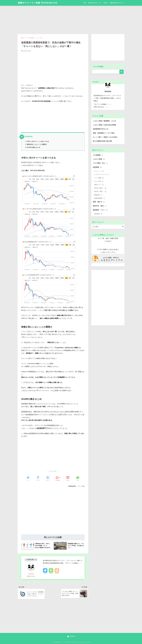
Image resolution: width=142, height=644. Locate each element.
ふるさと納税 (99, 159)
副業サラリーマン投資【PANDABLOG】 (38, 3)
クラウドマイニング (102, 175)
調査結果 (98, 195)
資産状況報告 (100, 198)
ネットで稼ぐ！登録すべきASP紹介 (105, 137)
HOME (71, 636)
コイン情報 (99, 178)
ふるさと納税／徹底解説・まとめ (104, 121)
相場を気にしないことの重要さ (36, 144)
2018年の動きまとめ (33, 147)
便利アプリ (99, 185)
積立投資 (98, 214)
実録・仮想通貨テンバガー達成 (104, 133)
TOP (85, 3)
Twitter (106, 3)
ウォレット (99, 171)
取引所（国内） (100, 188)
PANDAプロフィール (95, 3)
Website (57, 574)
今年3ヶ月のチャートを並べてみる (37, 141)
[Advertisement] (71, 18)
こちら (109, 104)
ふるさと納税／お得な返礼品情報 (104, 125)
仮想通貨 (97, 167)
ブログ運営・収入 (100, 163)
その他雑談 (98, 155)
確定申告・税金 (100, 206)
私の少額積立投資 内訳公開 (102, 141)
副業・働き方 (99, 202)
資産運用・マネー (100, 210)
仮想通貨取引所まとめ (101, 129)
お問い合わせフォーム (117, 3)
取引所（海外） (100, 192)
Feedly (51, 574)
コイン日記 (81, 486)
